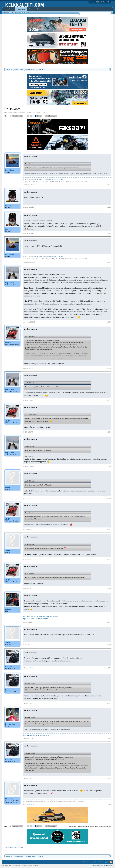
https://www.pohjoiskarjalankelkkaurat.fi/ (36, 619)
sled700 (8, 343)
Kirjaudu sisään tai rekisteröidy (100, 2)
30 (47, 116)
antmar (8, 609)
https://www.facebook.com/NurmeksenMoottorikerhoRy (40, 617)
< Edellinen (16, 116)
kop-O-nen (10, 283)
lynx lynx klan (35, 112)
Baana (15, 112)
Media (31, 9)
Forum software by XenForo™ (21, 865)
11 (40, 116)
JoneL (8, 487)
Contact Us (86, 862)
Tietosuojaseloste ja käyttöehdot (102, 865)
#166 (109, 368)
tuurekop (9, 205)
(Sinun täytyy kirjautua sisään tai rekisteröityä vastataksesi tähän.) (90, 826)
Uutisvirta (10, 9)
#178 (109, 739)
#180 (109, 805)
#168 (109, 432)
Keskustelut (21, 9)
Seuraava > (53, 116)
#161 (109, 185)
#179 (109, 778)
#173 (109, 588)
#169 (109, 466)
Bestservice (10, 724)
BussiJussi (10, 170)
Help (93, 862)
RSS (111, 862)
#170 (109, 498)
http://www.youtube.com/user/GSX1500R (50, 179)
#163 (109, 234)
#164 (109, 262)
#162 (109, 207)
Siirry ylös (106, 862)
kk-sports (9, 799)
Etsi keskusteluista (10, 12)
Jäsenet (40, 9)
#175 (109, 644)
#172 (109, 559)
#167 (109, 400)
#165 (109, 322)
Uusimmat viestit (24, 12)
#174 (109, 622)
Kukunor (9, 666)
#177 (109, 703)
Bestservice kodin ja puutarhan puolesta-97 (36, 735)
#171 (109, 530)
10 (37, 116)
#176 (109, 668)
